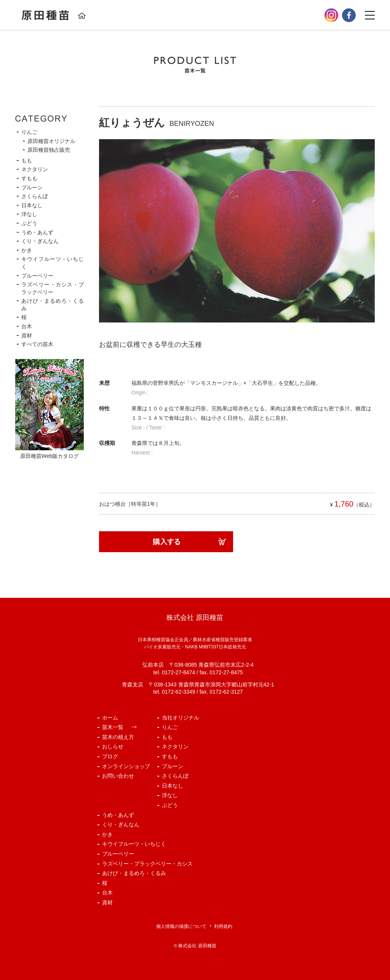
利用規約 (223, 926)
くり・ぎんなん (40, 241)
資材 (27, 335)
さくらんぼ (35, 196)
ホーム (110, 718)
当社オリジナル (181, 718)
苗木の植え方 (118, 737)
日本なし (32, 205)
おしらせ (113, 747)
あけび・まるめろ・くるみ (134, 873)
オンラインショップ (126, 766)
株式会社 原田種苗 (197, 946)
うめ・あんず (37, 232)
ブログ (110, 756)
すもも (29, 178)
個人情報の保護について (181, 926)
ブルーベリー (37, 276)
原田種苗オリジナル (51, 141)
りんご (29, 132)
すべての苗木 (37, 344)
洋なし (29, 214)
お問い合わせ (118, 776)
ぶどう (29, 223)
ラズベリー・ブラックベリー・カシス (147, 864)
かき (27, 250)
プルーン (32, 187)
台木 (27, 326)
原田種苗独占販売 (49, 150)
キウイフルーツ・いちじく (134, 844)
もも (27, 160)
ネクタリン (35, 169)
